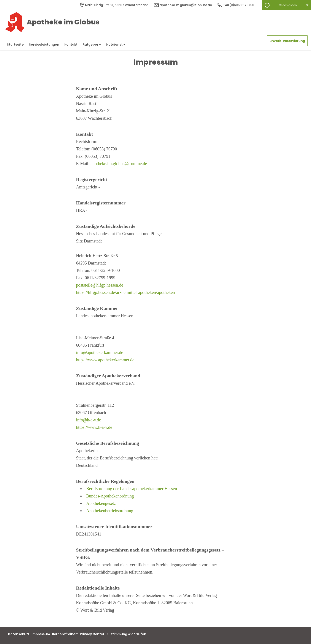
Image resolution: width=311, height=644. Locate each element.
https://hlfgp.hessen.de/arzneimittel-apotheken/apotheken (125, 292)
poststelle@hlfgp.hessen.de (100, 285)
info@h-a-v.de (88, 420)
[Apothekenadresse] (114, 5)
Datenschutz (19, 634)
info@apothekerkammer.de (100, 352)
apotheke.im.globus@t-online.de (119, 164)
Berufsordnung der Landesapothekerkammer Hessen (132, 489)
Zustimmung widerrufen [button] (126, 634)
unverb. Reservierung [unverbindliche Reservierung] (287, 41)
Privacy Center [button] (92, 634)
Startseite (15, 45)
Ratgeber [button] (92, 45)
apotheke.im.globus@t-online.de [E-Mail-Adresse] (183, 5)
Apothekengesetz (101, 503)
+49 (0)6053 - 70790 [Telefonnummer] (236, 5)
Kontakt (71, 45)
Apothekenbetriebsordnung (110, 511)
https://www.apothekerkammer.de (105, 360)
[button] (286, 5)
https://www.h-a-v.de (94, 427)
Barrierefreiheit (65, 634)
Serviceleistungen (44, 45)
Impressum (41, 634)
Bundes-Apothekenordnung (110, 496)
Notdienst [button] (116, 45)
